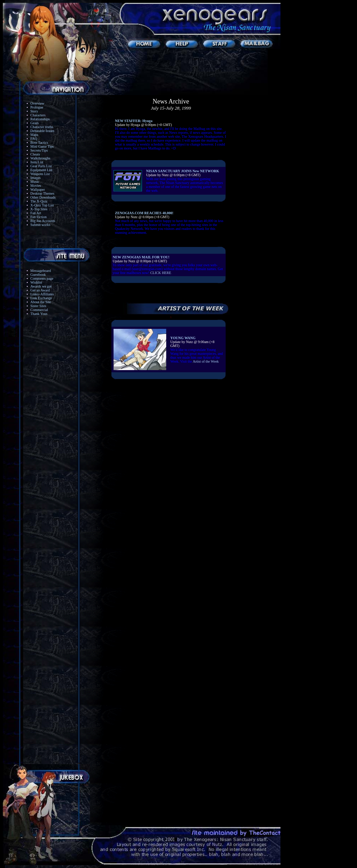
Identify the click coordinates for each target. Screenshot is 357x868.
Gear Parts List (41, 166)
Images (35, 178)
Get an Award (40, 290)
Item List (37, 162)
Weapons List (40, 174)
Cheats (35, 154)
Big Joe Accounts (43, 221)
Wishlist (36, 282)
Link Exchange (41, 298)
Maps (34, 135)
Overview (37, 103)
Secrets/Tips (39, 150)
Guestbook (38, 275)
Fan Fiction (38, 217)
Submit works (40, 225)
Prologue (37, 107)
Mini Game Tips (42, 146)
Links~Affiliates (42, 294)
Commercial (39, 310)
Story (34, 111)
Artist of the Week (206, 361)
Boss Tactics (39, 143)
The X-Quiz (39, 201)
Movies (36, 186)
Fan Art (36, 213)
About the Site (41, 302)
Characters (38, 115)
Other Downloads (43, 197)
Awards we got (41, 286)
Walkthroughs (40, 158)
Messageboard (41, 271)
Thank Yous (39, 314)
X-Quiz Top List (42, 205)
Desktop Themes (42, 193)
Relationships (40, 119)
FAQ (34, 139)
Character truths (42, 127)
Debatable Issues (42, 131)
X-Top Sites (39, 209)
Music (35, 182)
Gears (34, 123)
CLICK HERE (161, 273)
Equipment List (41, 170)
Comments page (42, 278)
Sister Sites (38, 306)
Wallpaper (38, 190)
